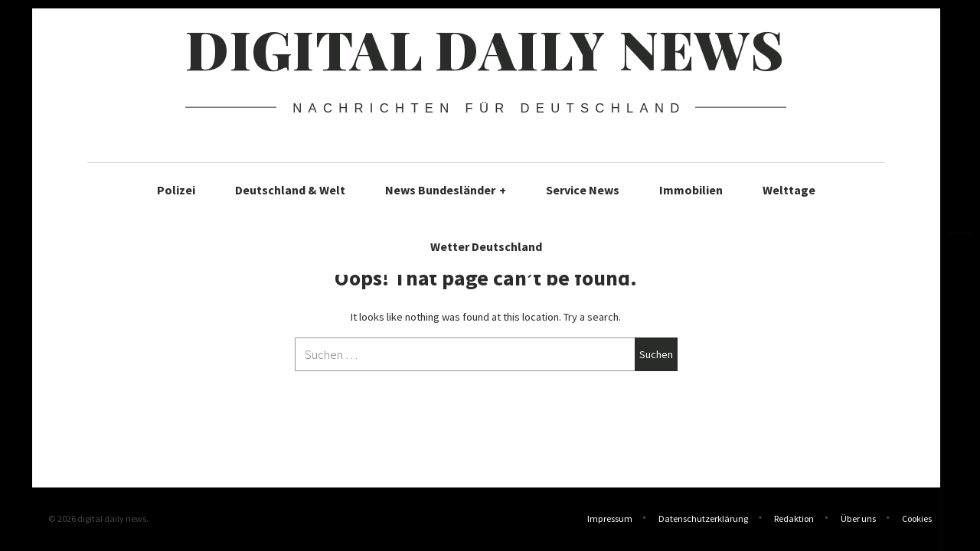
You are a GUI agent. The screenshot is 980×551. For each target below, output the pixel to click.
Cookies (917, 520)
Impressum (610, 520)
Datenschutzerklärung (703, 520)
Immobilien (691, 190)
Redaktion (794, 520)
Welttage (789, 190)
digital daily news (485, 48)
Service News (583, 190)
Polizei (176, 190)
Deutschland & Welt (290, 190)
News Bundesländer (446, 190)
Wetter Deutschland (486, 246)
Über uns (858, 520)
